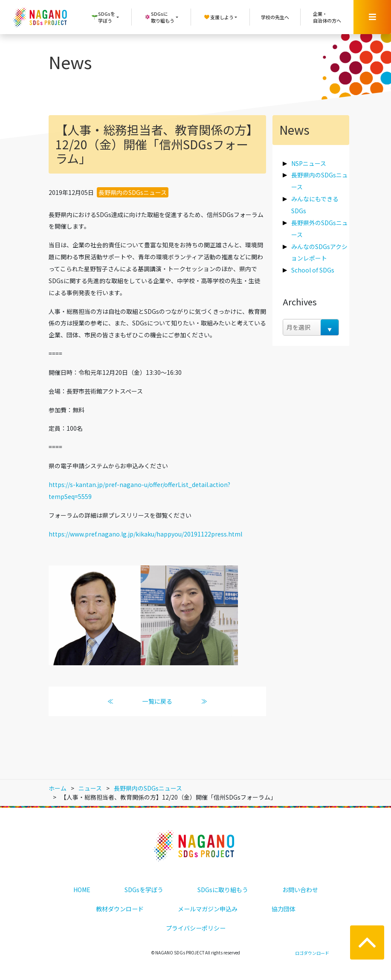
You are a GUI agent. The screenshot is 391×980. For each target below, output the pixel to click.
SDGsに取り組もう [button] (159, 17)
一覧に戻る (157, 701)
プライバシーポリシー (196, 928)
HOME (82, 890)
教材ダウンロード (120, 909)
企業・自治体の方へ (327, 17)
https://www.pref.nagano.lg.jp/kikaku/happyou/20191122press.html (145, 534)
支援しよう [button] (219, 17)
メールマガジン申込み (208, 909)
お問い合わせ (300, 890)
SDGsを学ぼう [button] (103, 17)
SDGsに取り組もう (223, 890)
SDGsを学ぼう (144, 890)
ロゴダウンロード (312, 953)
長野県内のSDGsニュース (133, 192)
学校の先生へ (275, 17)
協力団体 (284, 909)
